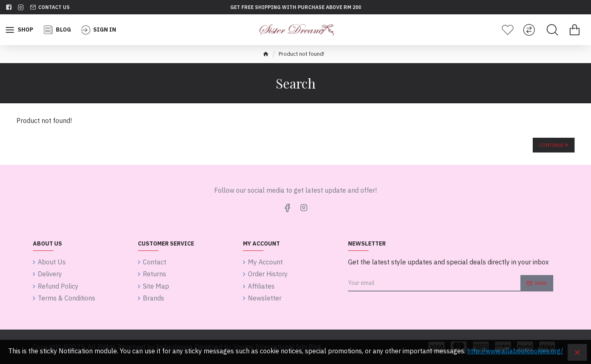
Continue (551, 145)
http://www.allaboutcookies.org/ (515, 351)
